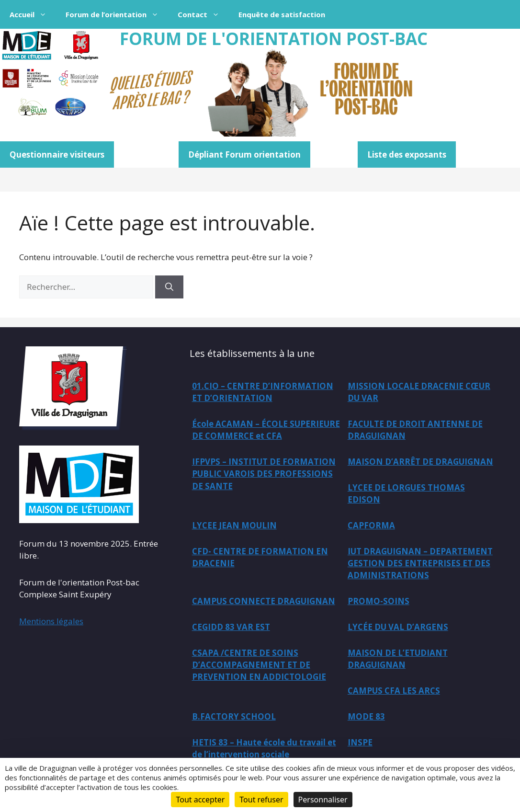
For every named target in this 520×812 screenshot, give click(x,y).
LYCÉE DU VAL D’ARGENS (398, 628)
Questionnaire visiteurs (57, 154)
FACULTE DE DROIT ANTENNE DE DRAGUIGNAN (415, 430)
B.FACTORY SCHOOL (234, 718)
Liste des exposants (407, 154)
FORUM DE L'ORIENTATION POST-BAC (274, 39)
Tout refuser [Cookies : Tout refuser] (261, 800)
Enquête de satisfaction (282, 14)
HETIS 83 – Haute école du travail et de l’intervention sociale (265, 750)
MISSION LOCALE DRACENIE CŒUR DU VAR (419, 392)
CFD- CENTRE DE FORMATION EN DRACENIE (260, 558)
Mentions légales (51, 621)
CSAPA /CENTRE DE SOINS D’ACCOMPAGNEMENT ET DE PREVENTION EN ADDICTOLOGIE (259, 666)
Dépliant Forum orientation (244, 154)
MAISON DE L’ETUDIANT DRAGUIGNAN (398, 660)
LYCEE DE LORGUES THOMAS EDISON (406, 494)
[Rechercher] (169, 287)
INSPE (360, 744)
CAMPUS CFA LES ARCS (394, 692)
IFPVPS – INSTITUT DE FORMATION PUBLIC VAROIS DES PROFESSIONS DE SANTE (264, 474)
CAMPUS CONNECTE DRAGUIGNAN (264, 602)
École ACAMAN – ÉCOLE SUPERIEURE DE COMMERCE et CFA (266, 430)
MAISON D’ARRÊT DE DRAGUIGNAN (420, 462)
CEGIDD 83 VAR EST (231, 628)
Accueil (33, 14)
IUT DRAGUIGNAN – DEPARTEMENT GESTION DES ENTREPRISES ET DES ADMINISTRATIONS (420, 564)
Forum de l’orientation (117, 14)
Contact (203, 14)
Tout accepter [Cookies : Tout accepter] (200, 800)
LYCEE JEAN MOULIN (234, 526)
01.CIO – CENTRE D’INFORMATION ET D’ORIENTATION (263, 392)
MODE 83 (366, 718)
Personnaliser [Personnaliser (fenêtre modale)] (323, 800)
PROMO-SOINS (379, 602)
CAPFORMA (371, 526)
